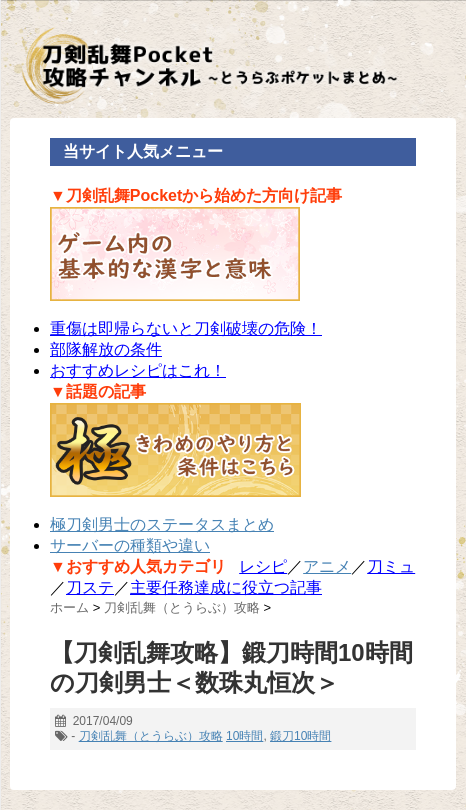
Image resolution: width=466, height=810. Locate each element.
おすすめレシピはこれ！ (138, 370)
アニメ (327, 566)
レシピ (263, 566)
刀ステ (90, 587)
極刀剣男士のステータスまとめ (162, 524)
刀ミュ (391, 566)
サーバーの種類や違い (130, 545)
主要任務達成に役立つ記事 (226, 587)
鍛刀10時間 (300, 736)
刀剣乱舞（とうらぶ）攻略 (151, 736)
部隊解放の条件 (106, 349)
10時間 (244, 736)
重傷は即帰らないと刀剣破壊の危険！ (186, 328)
